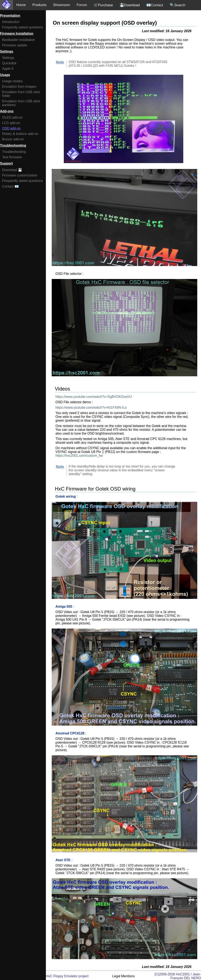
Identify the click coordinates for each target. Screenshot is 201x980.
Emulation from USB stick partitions (21, 103)
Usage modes (12, 81)
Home (21, 5)
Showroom (61, 5)
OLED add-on (12, 117)
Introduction (11, 22)
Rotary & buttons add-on (20, 134)
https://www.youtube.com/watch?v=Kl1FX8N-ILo (91, 408)
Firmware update (15, 45)
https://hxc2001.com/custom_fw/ (79, 456)
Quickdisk (9, 63)
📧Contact (155, 5)
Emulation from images (19, 87)
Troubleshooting (14, 152)
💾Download (130, 5)
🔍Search (178, 5)
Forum (82, 5)
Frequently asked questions (23, 27)
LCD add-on (11, 123)
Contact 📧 (10, 186)
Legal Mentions (124, 976)
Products (39, 5)
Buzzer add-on (13, 139)
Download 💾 (12, 170)
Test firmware (12, 157)
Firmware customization (20, 175)
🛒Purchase (103, 5)
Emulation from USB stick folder (21, 94)
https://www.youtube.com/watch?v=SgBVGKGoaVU (94, 397)
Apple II (8, 69)
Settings (8, 58)
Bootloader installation (18, 40)
